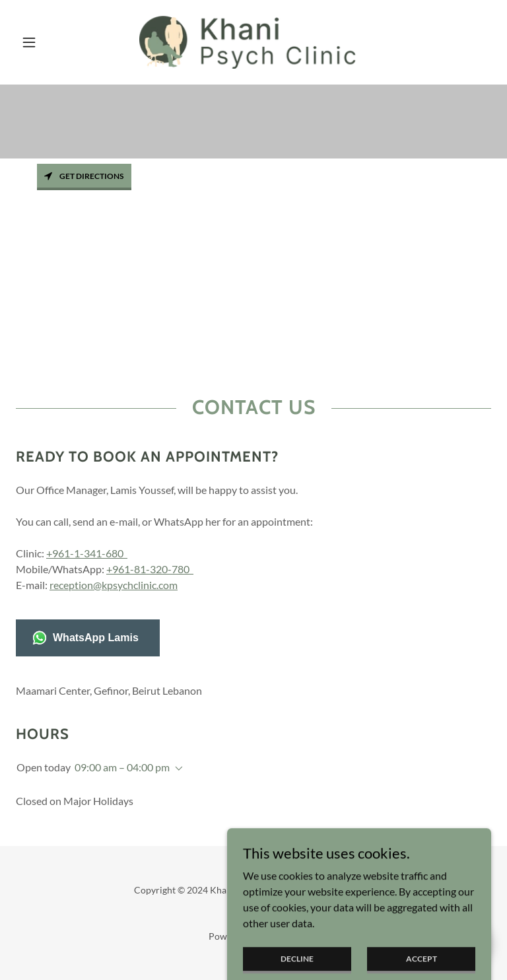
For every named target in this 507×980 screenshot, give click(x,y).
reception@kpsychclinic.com (114, 585)
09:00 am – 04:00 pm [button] (122, 767)
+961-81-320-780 (150, 569)
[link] (253, 42)
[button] (51, 42)
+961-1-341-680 (87, 553)
